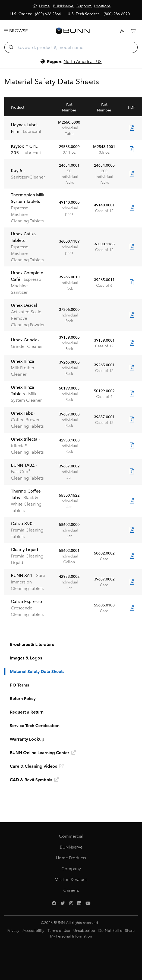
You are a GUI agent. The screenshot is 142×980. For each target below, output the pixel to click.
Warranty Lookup (27, 739)
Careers (71, 890)
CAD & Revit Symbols (34, 780)
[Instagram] (71, 903)
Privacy (13, 931)
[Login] (122, 31)
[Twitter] (63, 903)
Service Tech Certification (35, 726)
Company (71, 869)
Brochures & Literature (32, 644)
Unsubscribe (84, 931)
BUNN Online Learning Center (43, 753)
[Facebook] (54, 903)
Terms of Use (59, 931)
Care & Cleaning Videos (37, 766)
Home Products (71, 858)
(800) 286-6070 (117, 14)
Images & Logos (26, 658)
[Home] (41, 6)
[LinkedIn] (79, 903)
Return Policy (23, 699)
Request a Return (27, 712)
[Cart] (133, 31)
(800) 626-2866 (48, 14)
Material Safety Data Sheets (37, 672)
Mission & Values (71, 880)
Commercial (71, 836)
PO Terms (19, 685)
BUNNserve (71, 847)
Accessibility (33, 931)
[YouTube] (88, 903)
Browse (16, 31)
